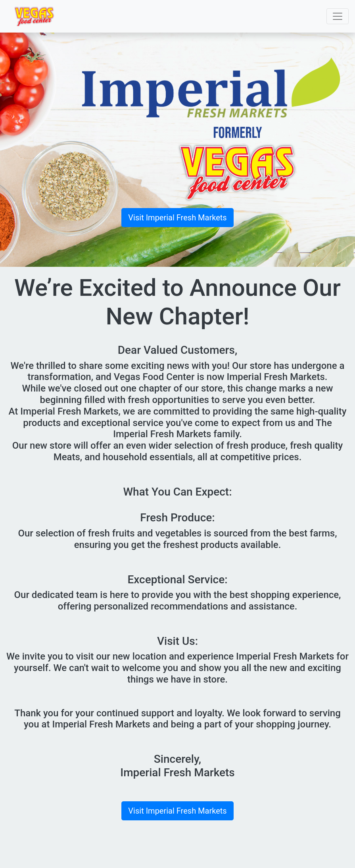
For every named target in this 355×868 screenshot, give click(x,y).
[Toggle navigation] (338, 16)
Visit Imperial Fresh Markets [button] (177, 218)
